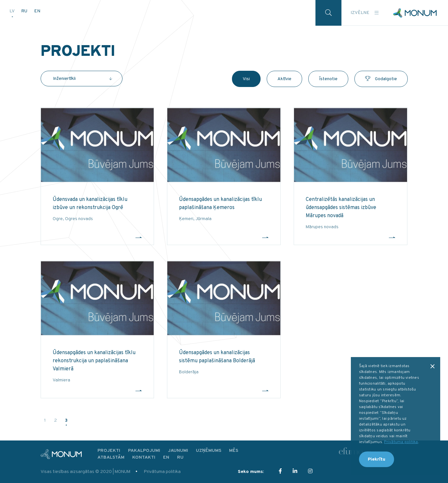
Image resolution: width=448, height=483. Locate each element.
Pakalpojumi (144, 451)
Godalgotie (381, 79)
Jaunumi (178, 451)
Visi (246, 79)
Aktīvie (284, 79)
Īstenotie (328, 79)
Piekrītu (377, 459)
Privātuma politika (162, 472)
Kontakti (144, 458)
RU (25, 11)
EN (37, 11)
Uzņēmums (209, 451)
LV (12, 11)
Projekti (109, 451)
